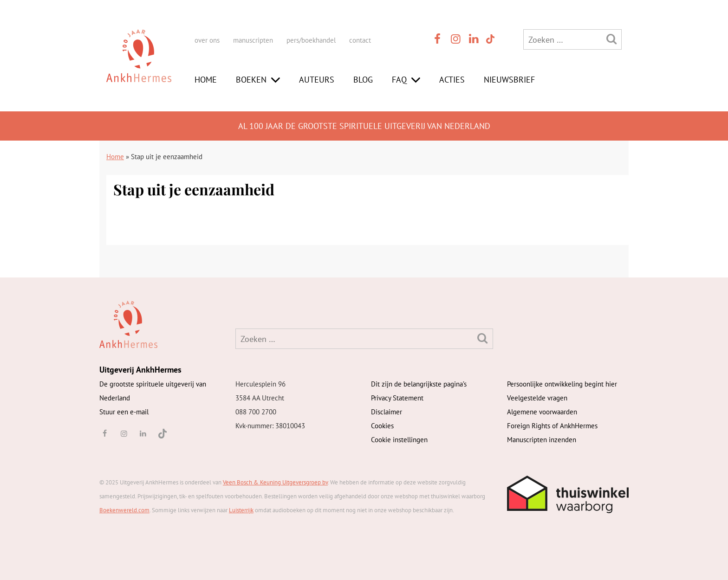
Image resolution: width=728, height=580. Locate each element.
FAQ (399, 80)
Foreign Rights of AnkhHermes (552, 426)
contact (360, 40)
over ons (207, 40)
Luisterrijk (241, 510)
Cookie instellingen (399, 440)
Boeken (251, 80)
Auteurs (317, 80)
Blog (363, 80)
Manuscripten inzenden (542, 440)
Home (206, 80)
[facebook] (437, 39)
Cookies (382, 426)
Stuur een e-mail (124, 412)
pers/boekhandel (311, 40)
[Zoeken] (611, 39)
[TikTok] (490, 39)
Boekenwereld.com (124, 510)
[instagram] (456, 39)
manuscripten (253, 40)
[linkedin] (474, 39)
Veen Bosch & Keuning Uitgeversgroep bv (275, 482)
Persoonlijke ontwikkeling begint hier (562, 384)
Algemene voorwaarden (542, 412)
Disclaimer (387, 412)
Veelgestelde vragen (537, 398)
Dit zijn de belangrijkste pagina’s (419, 384)
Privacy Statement (397, 398)
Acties (452, 80)
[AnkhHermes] (139, 64)
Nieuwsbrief (509, 80)
